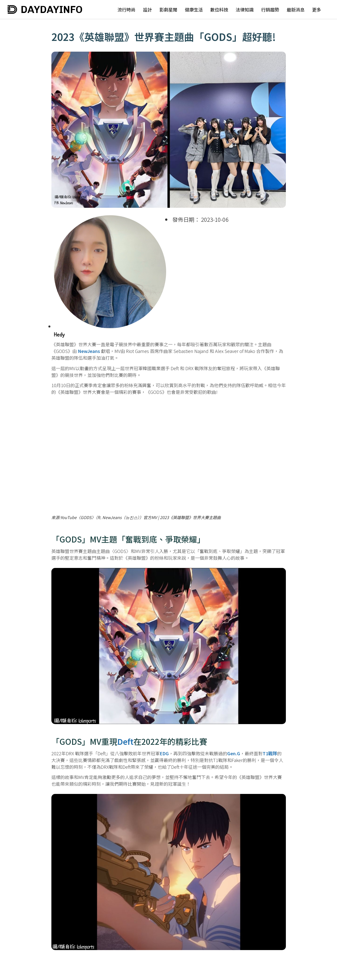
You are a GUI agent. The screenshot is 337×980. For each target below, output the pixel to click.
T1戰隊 (270, 753)
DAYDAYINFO (52, 9)
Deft (125, 741)
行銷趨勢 (270, 9)
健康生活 (194, 9)
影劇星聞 (168, 9)
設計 (147, 9)
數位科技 (219, 9)
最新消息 (296, 9)
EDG (164, 753)
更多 (317, 9)
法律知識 (245, 9)
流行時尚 (126, 9)
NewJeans (89, 351)
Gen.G (234, 753)
